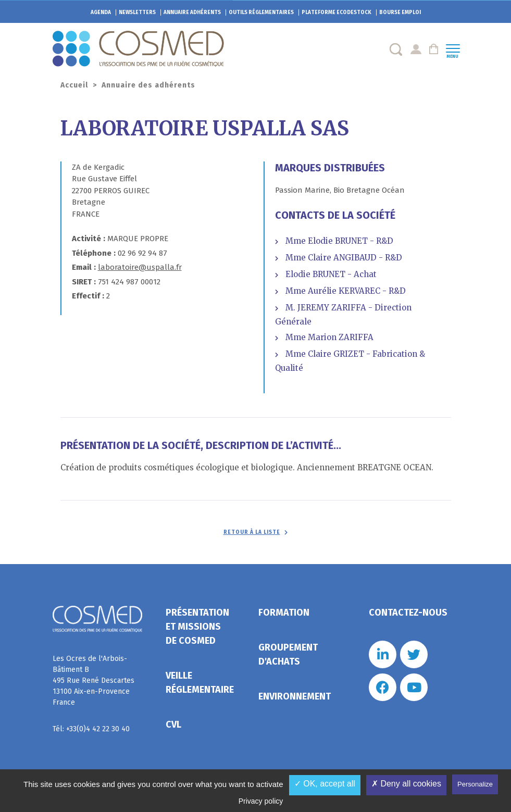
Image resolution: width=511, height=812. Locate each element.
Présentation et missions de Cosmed (197, 627)
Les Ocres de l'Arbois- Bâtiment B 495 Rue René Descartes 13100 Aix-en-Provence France (94, 680)
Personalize (475, 784)
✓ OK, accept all (325, 784)
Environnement (295, 696)
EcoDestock (336, 13)
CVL (173, 724)
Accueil (74, 85)
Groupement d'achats (288, 654)
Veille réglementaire (200, 683)
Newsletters (137, 13)
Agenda (101, 13)
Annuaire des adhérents (148, 85)
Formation (284, 613)
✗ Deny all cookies (406, 784)
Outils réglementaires (261, 13)
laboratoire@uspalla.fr (140, 267)
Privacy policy (261, 801)
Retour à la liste (252, 532)
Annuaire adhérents (192, 13)
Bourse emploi (400, 13)
